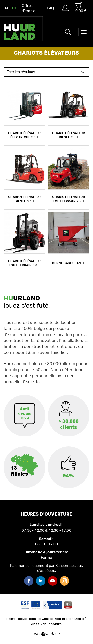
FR (14, 8)
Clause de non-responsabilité (62, 619)
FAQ (50, 8)
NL (7, 8)
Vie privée (38, 624)
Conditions (27, 619)
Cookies (55, 624)
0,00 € (81, 8)
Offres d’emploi (29, 8)
